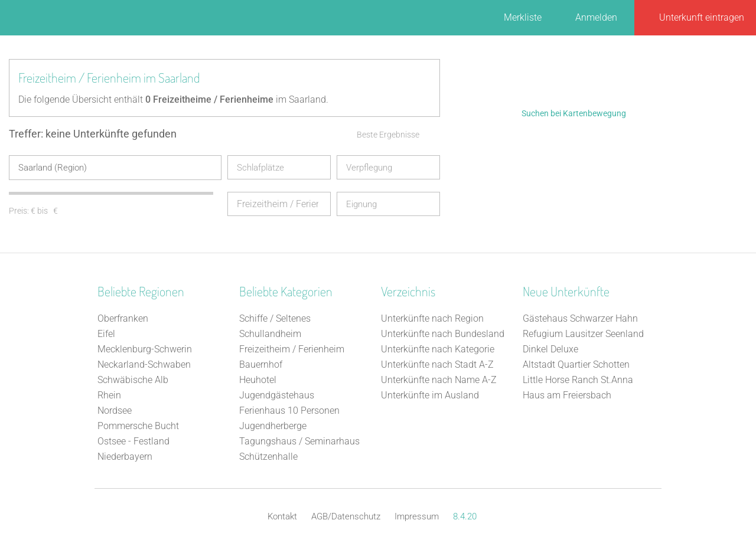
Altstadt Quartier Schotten (576, 364)
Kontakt (282, 516)
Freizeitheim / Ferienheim (292, 349)
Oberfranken (123, 318)
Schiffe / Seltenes (275, 318)
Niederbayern (125, 456)
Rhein (109, 395)
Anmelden (596, 17)
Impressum (417, 516)
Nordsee (115, 410)
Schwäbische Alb (133, 379)
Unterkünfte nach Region (432, 318)
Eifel (106, 333)
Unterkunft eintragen (702, 17)
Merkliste (523, 17)
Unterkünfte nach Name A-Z (439, 379)
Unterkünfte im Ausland (430, 395)
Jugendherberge (273, 425)
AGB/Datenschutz (346, 516)
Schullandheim (270, 333)
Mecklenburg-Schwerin (145, 349)
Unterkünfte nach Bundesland (443, 333)
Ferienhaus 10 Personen (289, 410)
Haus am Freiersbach (567, 395)
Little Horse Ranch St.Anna (578, 379)
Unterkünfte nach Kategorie (438, 349)
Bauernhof (261, 364)
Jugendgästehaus (277, 395)
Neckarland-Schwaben (144, 364)
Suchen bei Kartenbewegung (574, 113)
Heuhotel (258, 379)
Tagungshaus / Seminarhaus (299, 441)
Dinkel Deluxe (550, 349)
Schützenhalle (268, 456)
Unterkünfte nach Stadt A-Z (437, 364)
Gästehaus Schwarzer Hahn (580, 318)
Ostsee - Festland (133, 441)
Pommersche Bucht (138, 425)
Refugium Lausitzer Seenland (583, 333)
